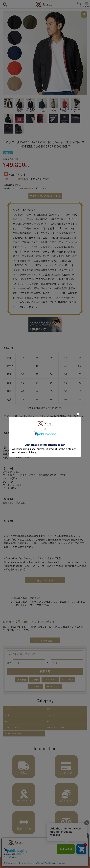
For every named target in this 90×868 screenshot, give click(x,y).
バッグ (7, 709)
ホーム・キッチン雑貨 (55, 727)
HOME (4, 851)
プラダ (35, 680)
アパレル (8, 715)
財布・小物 (51, 709)
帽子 (6, 721)
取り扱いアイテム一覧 (13, 733)
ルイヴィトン (50, 680)
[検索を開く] (5, 4)
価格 (9, 663)
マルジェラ (36, 686)
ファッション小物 (11, 727)
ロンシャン (68, 680)
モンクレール (53, 686)
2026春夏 (22, 680)
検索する (45, 671)
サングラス (51, 715)
